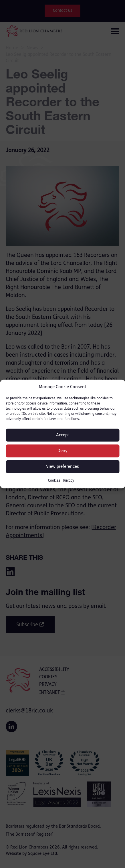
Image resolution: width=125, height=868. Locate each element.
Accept (63, 435)
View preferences (63, 467)
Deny (63, 451)
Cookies (54, 481)
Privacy (69, 481)
